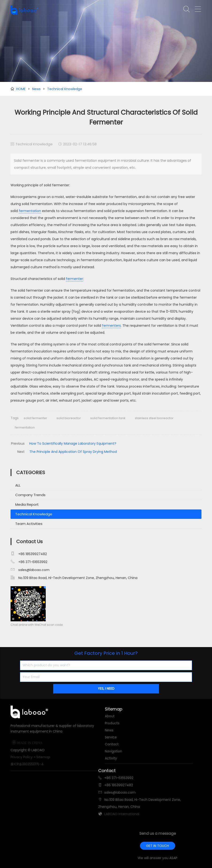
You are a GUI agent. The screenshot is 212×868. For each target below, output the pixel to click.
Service (111, 737)
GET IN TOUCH (157, 846)
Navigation (114, 751)
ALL (18, 485)
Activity (111, 758)
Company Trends (30, 495)
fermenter (74, 279)
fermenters (111, 326)
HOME (21, 89)
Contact (112, 744)
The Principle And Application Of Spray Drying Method (73, 452)
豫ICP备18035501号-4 (27, 764)
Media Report (27, 504)
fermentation (30, 211)
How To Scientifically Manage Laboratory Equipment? (73, 443)
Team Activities (29, 524)
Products (112, 723)
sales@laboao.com (34, 570)
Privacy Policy (22, 757)
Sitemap (43, 757)
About (110, 716)
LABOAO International (122, 814)
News (36, 89)
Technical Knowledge (65, 89)
